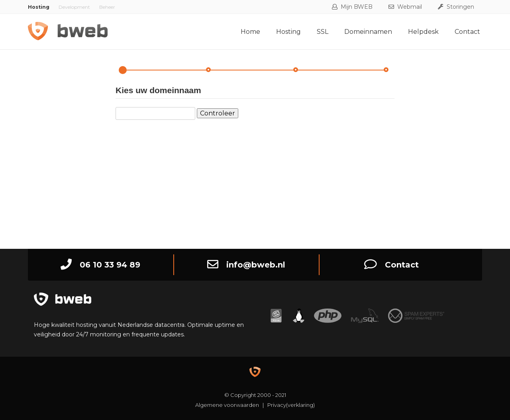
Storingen (456, 7)
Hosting (288, 32)
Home (250, 32)
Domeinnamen (368, 32)
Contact (467, 32)
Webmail (405, 7)
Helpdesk (423, 32)
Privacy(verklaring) (291, 405)
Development (74, 7)
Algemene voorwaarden (227, 405)
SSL (323, 32)
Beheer (107, 7)
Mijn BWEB (352, 7)
